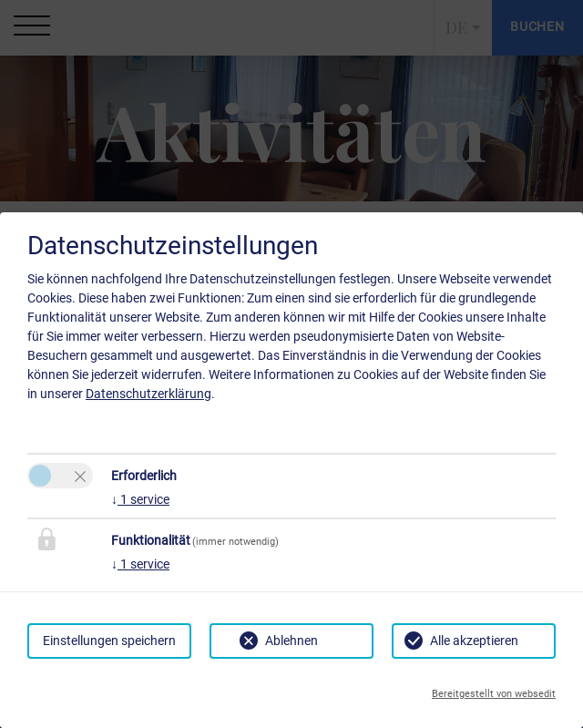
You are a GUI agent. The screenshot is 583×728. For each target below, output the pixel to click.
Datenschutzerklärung (148, 394)
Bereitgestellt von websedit (494, 694)
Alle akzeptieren (474, 641)
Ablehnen (291, 641)
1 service (140, 499)
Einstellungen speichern (109, 641)
